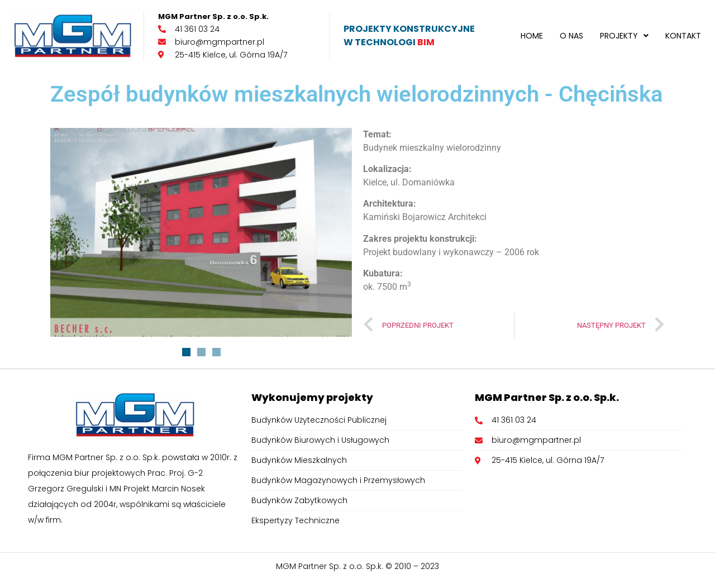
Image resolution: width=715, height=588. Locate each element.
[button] (624, 36)
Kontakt (683, 36)
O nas (571, 36)
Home (532, 36)
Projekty (624, 36)
